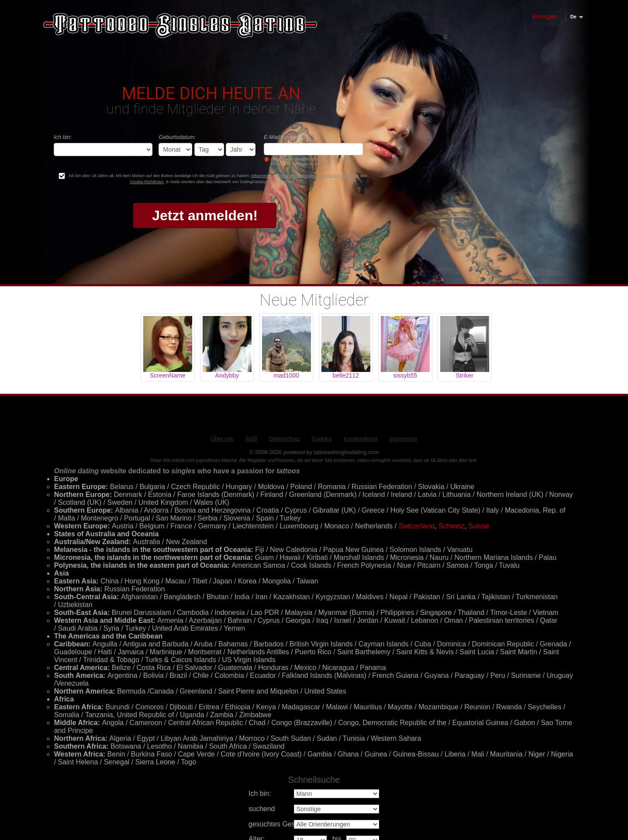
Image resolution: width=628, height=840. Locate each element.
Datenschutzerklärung (338, 175)
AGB (251, 439)
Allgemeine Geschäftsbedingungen (283, 175)
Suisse (479, 526)
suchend (262, 809)
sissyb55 (405, 375)
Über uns (222, 439)
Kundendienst (361, 439)
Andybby (227, 375)
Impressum (403, 439)
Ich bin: (63, 137)
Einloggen (545, 16)
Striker (465, 375)
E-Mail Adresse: (283, 137)
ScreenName (168, 375)
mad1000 (286, 375)
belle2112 (346, 375)
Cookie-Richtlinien (147, 182)
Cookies (322, 439)
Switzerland (416, 526)
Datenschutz (285, 439)
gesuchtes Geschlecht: (284, 824)
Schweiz (452, 526)
